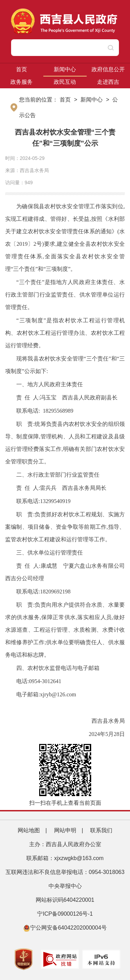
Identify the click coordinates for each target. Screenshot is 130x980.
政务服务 (21, 82)
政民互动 (65, 82)
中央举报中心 (65, 886)
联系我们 (101, 830)
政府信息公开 (108, 69)
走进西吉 (108, 82)
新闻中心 (65, 69)
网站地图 (29, 830)
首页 (21, 69)
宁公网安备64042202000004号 (65, 928)
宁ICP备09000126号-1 (66, 914)
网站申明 (65, 830)
